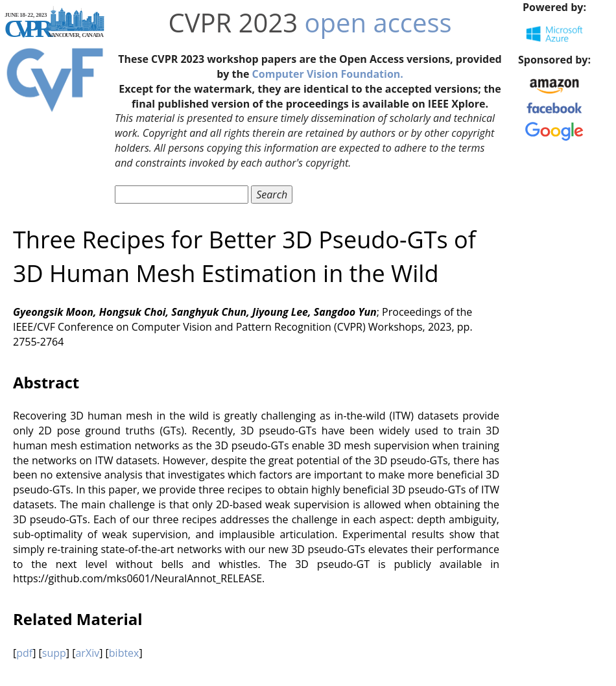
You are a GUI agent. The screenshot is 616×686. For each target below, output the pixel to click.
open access (378, 22)
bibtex (124, 653)
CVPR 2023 (233, 22)
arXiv (87, 653)
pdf (24, 653)
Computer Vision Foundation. (328, 74)
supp (54, 653)
